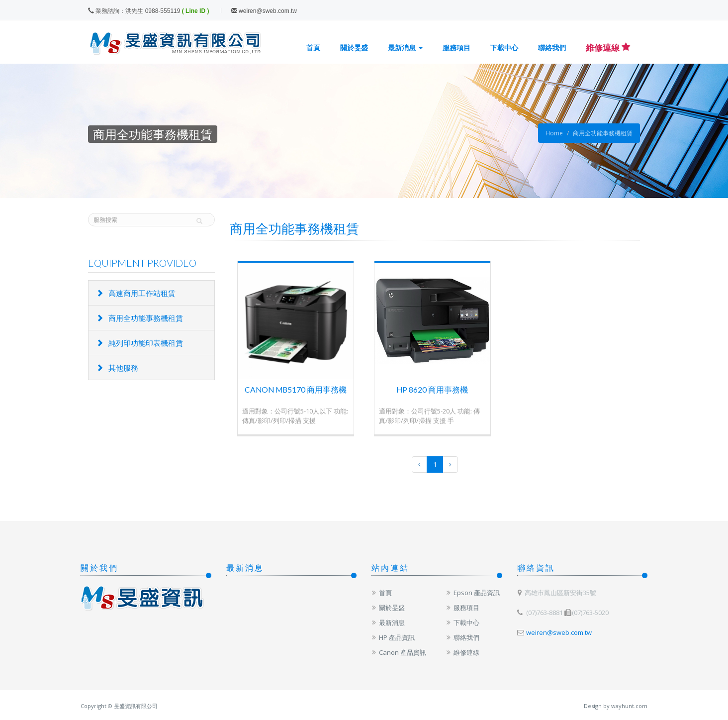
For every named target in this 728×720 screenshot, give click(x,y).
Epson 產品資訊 (473, 593)
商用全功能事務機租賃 (603, 133)
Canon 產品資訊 (399, 652)
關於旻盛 (354, 48)
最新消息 (405, 48)
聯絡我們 (552, 48)
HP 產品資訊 (393, 637)
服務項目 (456, 48)
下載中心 (504, 48)
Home (554, 133)
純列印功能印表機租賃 (139, 343)
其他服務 (117, 368)
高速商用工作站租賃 (136, 293)
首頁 (313, 48)
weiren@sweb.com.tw (264, 11)
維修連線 (463, 652)
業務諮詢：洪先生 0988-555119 (134, 11)
